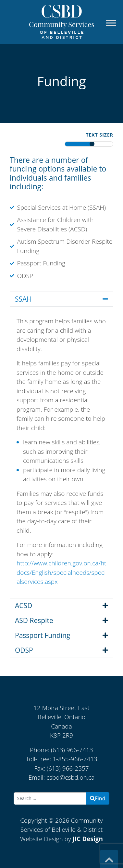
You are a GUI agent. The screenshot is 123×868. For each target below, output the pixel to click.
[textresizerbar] (89, 144)
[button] (62, 299)
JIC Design (88, 839)
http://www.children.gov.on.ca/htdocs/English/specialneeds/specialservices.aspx (61, 572)
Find (98, 798)
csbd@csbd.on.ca (70, 777)
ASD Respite (34, 620)
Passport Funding (43, 635)
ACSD (24, 606)
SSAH (23, 299)
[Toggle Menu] (111, 23)
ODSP (24, 650)
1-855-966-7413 (75, 759)
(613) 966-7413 (72, 750)
